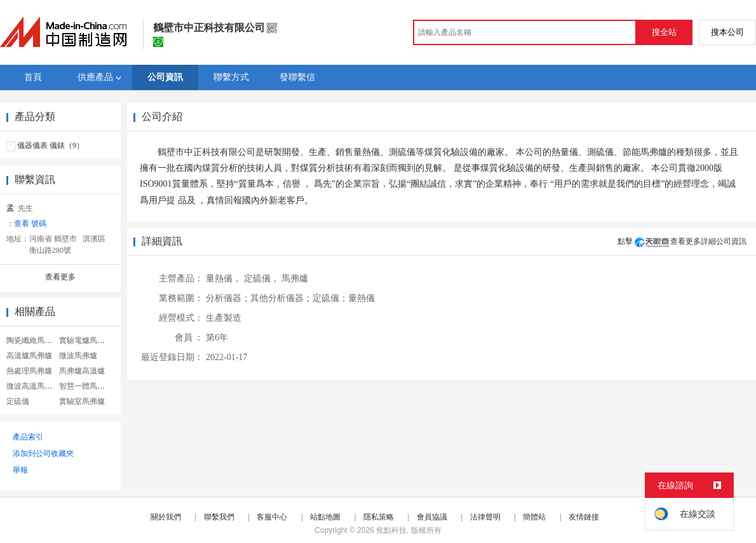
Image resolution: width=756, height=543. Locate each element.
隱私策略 (379, 517)
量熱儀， (224, 278)
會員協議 (432, 517)
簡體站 (534, 517)
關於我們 (166, 517)
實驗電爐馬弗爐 (86, 340)
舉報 (20, 470)
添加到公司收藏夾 (43, 453)
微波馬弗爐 (78, 356)
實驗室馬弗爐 (82, 401)
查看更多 (60, 277)
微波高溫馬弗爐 (33, 386)
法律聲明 (485, 517)
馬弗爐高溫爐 (82, 371)
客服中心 (272, 517)
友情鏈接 (584, 517)
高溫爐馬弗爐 (29, 356)
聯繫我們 (219, 517)
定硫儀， (262, 278)
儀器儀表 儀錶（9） (51, 145)
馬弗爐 (295, 278)
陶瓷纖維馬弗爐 (33, 340)
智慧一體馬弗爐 (86, 386)
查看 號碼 (30, 224)
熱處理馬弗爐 (29, 371)
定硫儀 (18, 401)
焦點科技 (391, 530)
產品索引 (28, 437)
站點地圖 (325, 517)
